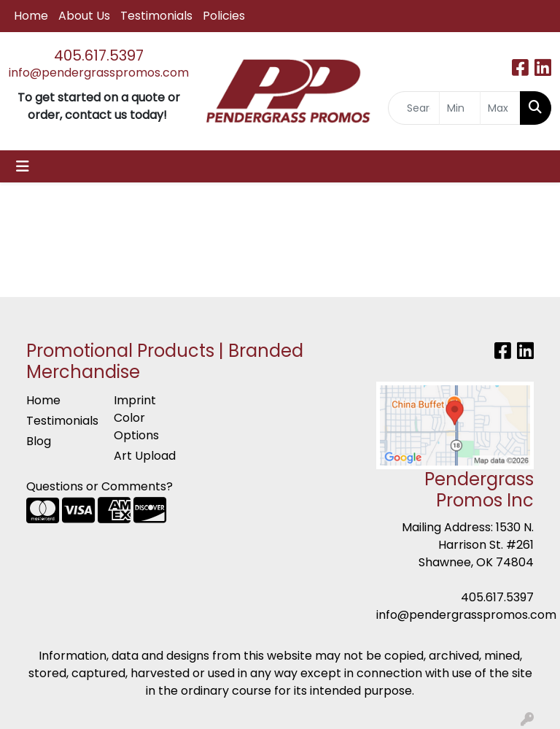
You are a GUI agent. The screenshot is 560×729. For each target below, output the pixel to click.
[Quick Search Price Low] (460, 108)
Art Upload (145, 456)
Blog (39, 441)
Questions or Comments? (100, 486)
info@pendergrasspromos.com (99, 73)
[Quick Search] (414, 108)
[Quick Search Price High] (501, 108)
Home (31, 16)
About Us (84, 16)
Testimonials (156, 16)
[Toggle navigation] (23, 166)
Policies (224, 16)
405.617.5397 (99, 55)
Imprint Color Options (136, 418)
